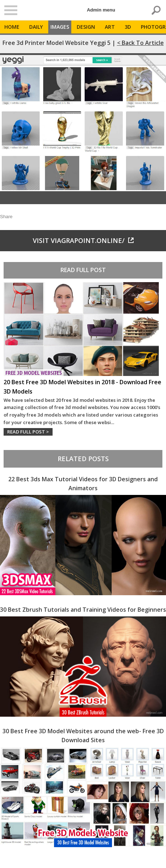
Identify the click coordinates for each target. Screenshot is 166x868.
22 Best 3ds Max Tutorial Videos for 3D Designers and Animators (83, 484)
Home (12, 27)
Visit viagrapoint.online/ (83, 240)
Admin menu (101, 10)
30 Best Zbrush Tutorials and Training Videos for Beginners (83, 610)
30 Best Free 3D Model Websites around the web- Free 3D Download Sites (83, 736)
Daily (36, 27)
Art (110, 27)
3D (128, 27)
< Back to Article (140, 43)
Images (60, 27)
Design (86, 27)
